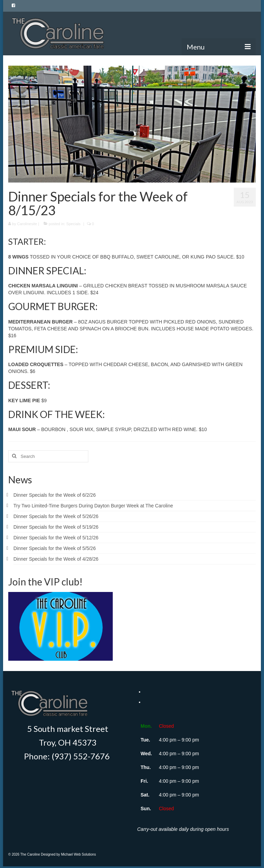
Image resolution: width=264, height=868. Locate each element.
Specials (74, 224)
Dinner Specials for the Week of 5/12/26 (56, 538)
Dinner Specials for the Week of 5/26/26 (56, 516)
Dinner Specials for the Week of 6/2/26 (54, 495)
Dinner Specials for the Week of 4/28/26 (56, 559)
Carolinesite (27, 224)
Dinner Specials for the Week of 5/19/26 (56, 527)
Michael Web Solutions (78, 854)
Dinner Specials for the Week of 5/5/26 (54, 548)
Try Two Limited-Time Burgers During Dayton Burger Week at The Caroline (93, 506)
